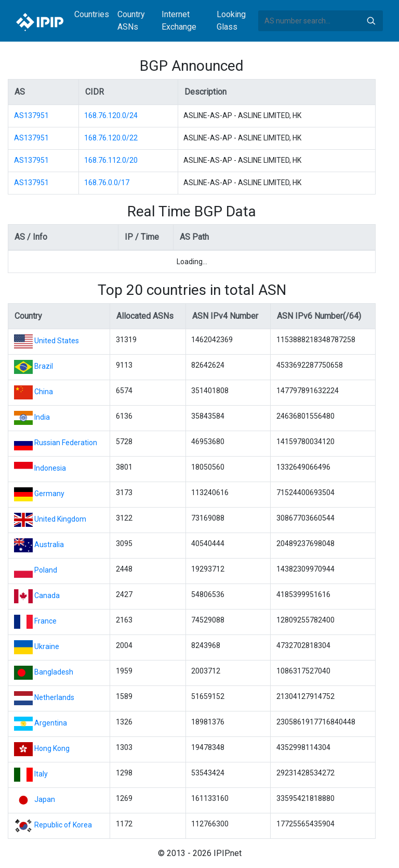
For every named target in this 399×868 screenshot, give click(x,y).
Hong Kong (52, 748)
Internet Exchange (179, 21)
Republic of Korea (63, 825)
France (45, 621)
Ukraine (47, 646)
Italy (41, 774)
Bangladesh (54, 672)
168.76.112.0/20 (111, 160)
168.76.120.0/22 (111, 138)
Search (371, 21)
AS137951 (31, 115)
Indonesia (50, 468)
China (44, 392)
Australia (49, 545)
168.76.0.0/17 (107, 183)
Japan (45, 799)
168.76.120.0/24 (111, 115)
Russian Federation (66, 443)
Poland (46, 570)
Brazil (44, 366)
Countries (92, 14)
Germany (49, 494)
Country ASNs (131, 21)
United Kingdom (60, 519)
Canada (47, 595)
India (42, 417)
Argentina (51, 723)
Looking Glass (231, 21)
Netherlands (54, 697)
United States (57, 341)
